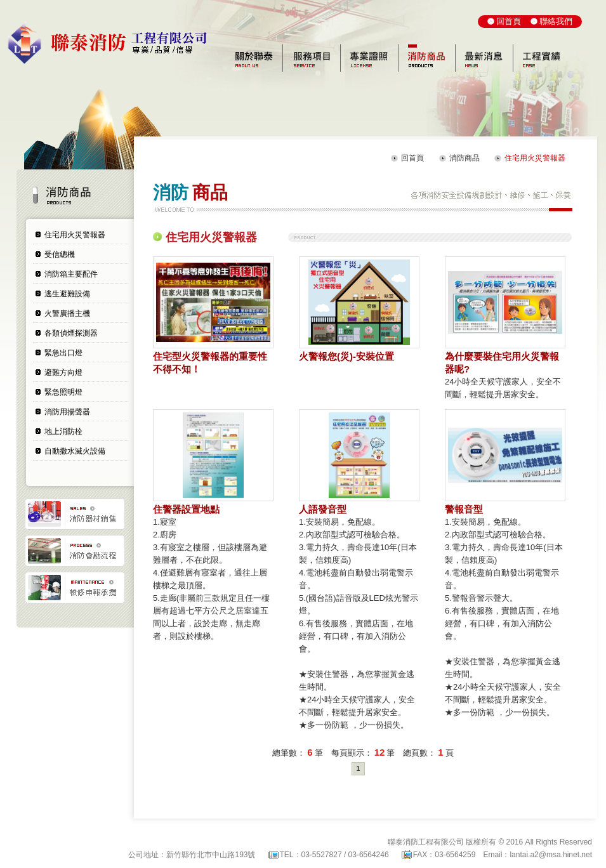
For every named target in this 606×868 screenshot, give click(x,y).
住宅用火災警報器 (75, 235)
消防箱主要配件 (71, 274)
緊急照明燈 (63, 392)
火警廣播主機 (67, 313)
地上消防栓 (63, 431)
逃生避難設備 (67, 294)
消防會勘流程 (75, 551)
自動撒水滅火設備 (75, 451)
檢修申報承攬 (75, 588)
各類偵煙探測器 (71, 333)
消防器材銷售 (75, 514)
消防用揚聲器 (67, 412)
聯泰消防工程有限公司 (114, 44)
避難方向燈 (63, 372)
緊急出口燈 (63, 353)
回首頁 (509, 21)
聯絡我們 (556, 21)
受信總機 (60, 254)
